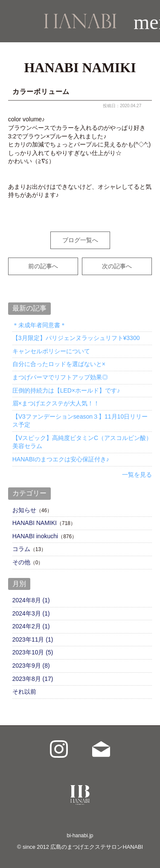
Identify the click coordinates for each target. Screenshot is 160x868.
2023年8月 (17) (33, 679)
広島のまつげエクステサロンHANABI (97, 847)
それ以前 (24, 692)
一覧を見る (137, 475)
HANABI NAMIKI (35, 523)
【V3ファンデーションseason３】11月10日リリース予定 (80, 421)
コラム (21, 549)
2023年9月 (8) (31, 666)
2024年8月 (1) (31, 600)
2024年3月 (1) (31, 613)
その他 (21, 562)
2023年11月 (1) (33, 639)
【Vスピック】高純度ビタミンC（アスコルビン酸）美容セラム (82, 442)
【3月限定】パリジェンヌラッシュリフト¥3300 (76, 338)
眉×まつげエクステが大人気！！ (56, 403)
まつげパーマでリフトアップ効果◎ (60, 377)
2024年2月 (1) (31, 626)
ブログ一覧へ (80, 240)
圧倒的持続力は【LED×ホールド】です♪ (66, 390)
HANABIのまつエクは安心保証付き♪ (61, 459)
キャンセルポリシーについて (51, 351)
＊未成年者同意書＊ (39, 325)
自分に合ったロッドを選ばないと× (59, 364)
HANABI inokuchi (35, 536)
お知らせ (24, 510)
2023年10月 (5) (33, 652)
